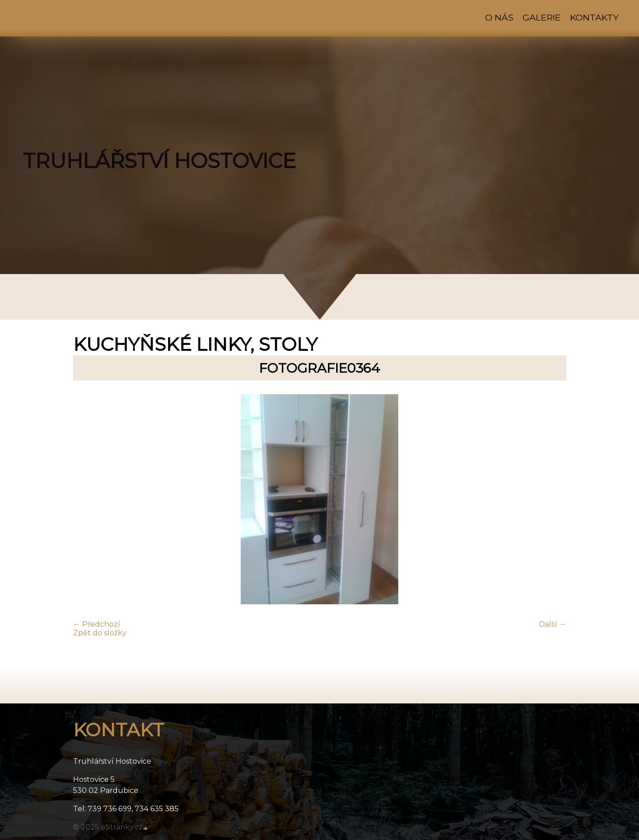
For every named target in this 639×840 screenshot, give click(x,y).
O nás (499, 17)
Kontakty (594, 17)
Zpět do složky (100, 633)
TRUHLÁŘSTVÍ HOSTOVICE (159, 161)
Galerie (542, 17)
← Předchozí (97, 624)
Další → (553, 624)
